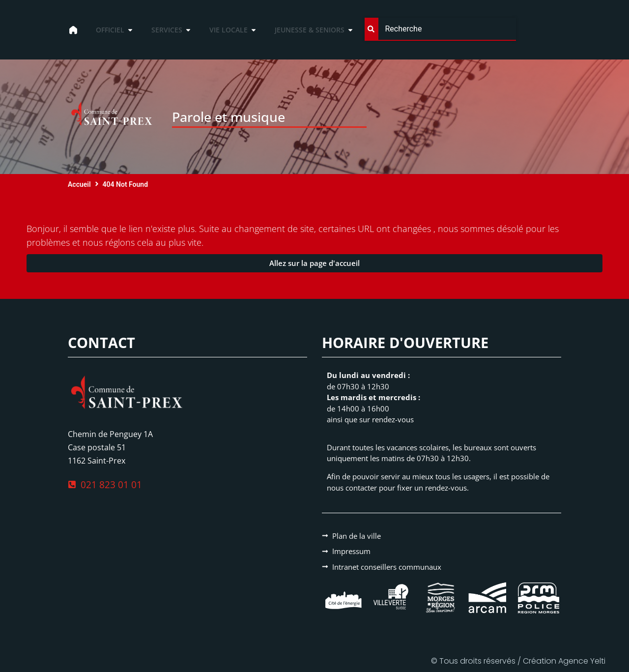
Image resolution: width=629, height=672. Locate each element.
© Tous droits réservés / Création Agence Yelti (518, 661)
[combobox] (440, 29)
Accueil (79, 184)
